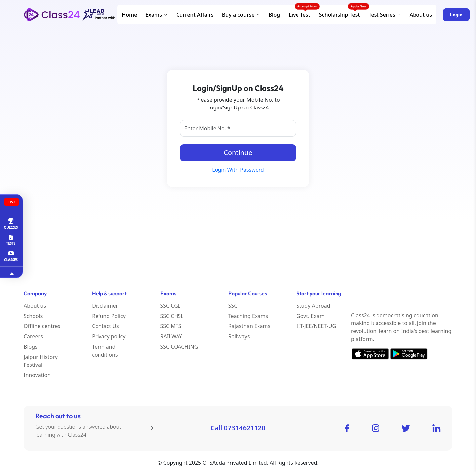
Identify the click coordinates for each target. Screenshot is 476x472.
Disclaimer (105, 306)
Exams (157, 15)
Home (129, 15)
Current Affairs (195, 15)
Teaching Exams (248, 316)
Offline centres (42, 326)
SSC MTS (171, 326)
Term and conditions (105, 351)
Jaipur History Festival (41, 361)
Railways (239, 336)
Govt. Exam (311, 316)
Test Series (385, 15)
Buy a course (241, 15)
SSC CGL (171, 306)
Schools (33, 316)
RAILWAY (171, 336)
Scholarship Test (339, 15)
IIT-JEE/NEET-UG (316, 326)
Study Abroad (313, 306)
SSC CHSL (172, 316)
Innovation (37, 375)
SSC (233, 306)
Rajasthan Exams (249, 326)
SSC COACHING (179, 347)
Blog (274, 15)
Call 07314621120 (238, 428)
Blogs (31, 347)
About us (421, 15)
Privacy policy (109, 336)
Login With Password (238, 170)
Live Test (299, 15)
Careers (33, 336)
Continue (238, 153)
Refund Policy (109, 316)
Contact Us (105, 326)
